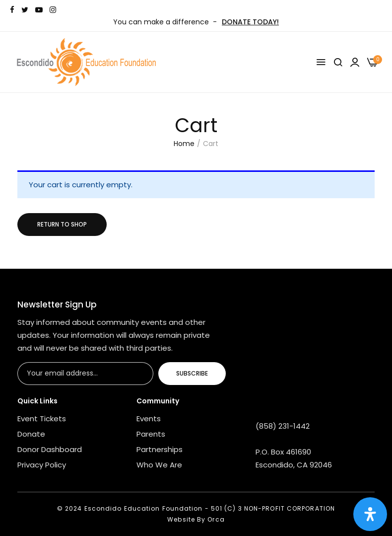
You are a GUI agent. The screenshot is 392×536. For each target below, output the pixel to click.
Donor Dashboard (50, 449)
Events (149, 419)
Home (184, 144)
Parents (151, 434)
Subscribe (192, 373)
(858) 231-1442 (283, 426)
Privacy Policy (42, 465)
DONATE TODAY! (250, 22)
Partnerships (160, 449)
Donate (31, 434)
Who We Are (159, 465)
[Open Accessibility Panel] (370, 514)
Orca (216, 519)
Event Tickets (42, 419)
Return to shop (62, 224)
